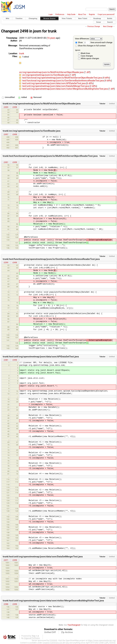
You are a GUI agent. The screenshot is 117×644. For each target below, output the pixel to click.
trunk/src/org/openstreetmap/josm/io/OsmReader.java (32, 131)
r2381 (6, 360)
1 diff (87, 72)
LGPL (107, 643)
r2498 (15, 107)
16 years (51, 38)
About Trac (82, 14)
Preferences (60, 14)
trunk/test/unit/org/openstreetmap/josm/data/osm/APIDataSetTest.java (41, 357)
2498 (24, 31)
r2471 (6, 560)
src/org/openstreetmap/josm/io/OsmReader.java (46, 75)
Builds (110, 19)
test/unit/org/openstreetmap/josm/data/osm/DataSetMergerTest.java (56, 86)
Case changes (87, 56)
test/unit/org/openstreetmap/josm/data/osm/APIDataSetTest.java (54, 83)
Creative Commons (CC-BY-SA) (56, 643)
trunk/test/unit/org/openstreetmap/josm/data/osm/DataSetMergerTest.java (43, 557)
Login (51, 14)
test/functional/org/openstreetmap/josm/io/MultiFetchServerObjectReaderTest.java (62, 78)
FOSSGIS (53, 640)
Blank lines (85, 53)
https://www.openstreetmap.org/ (102, 640)
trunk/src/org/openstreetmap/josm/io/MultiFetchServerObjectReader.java (42, 104)
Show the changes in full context (90, 46)
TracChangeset (74, 625)
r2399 (6, 262)
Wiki (8, 19)
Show (79, 42)
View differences (82, 39)
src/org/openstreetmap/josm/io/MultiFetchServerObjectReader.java (52, 72)
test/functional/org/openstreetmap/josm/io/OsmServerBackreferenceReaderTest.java (63, 81)
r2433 (6, 107)
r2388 (6, 604)
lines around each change (98, 42)
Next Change (108, 26)
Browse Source (49, 19)
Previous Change (94, 26)
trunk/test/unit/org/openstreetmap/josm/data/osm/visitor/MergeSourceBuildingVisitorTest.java (53, 601)
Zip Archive (67, 632)
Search (110, 22)
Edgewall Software (32, 638)
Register (92, 14)
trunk (52, 31)
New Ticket (83, 19)
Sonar (99, 22)
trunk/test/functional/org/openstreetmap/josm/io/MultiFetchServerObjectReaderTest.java (50, 156)
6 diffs (90, 83)
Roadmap (97, 19)
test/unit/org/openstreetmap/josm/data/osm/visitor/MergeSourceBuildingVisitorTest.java (65, 89)
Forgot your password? (106, 14)
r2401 (6, 162)
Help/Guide (71, 14)
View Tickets (67, 19)
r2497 (6, 134)
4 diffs (106, 78)
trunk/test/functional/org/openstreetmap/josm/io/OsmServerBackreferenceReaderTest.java (51, 259)
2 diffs (93, 86)
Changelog (33, 19)
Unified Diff (50, 632)
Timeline (19, 19)
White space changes (90, 58)
